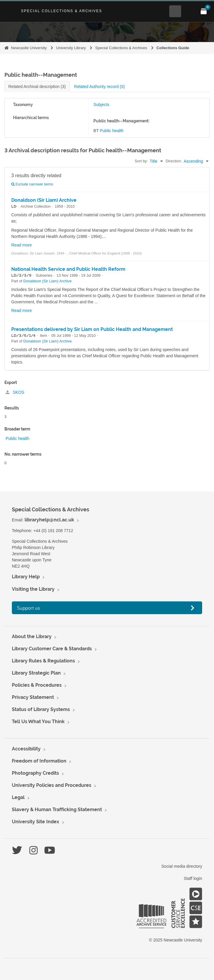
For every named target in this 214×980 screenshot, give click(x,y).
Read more (21, 245)
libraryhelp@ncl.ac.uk (49, 520)
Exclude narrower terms (32, 184)
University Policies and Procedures (52, 785)
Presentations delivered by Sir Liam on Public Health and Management (92, 329)
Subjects (101, 105)
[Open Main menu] (189, 11)
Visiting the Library (33, 589)
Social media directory (182, 866)
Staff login (193, 878)
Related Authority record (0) (99, 87)
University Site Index (36, 822)
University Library (71, 48)
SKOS (15, 392)
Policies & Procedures (37, 685)
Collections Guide (173, 48)
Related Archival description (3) (37, 87)
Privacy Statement (33, 697)
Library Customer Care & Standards (52, 649)
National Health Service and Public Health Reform (68, 269)
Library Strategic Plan (36, 673)
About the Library (32, 636)
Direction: (174, 161)
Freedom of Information (39, 761)
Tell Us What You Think (38, 722)
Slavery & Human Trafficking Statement (57, 810)
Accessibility (26, 749)
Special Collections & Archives (62, 11)
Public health (112, 131)
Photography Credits (35, 773)
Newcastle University (29, 48)
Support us (28, 608)
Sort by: (141, 161)
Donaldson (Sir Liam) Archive (44, 200)
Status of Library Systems (41, 709)
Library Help (26, 577)
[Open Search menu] (175, 11)
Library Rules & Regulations (43, 661)
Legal (18, 797)
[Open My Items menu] (204, 11)
